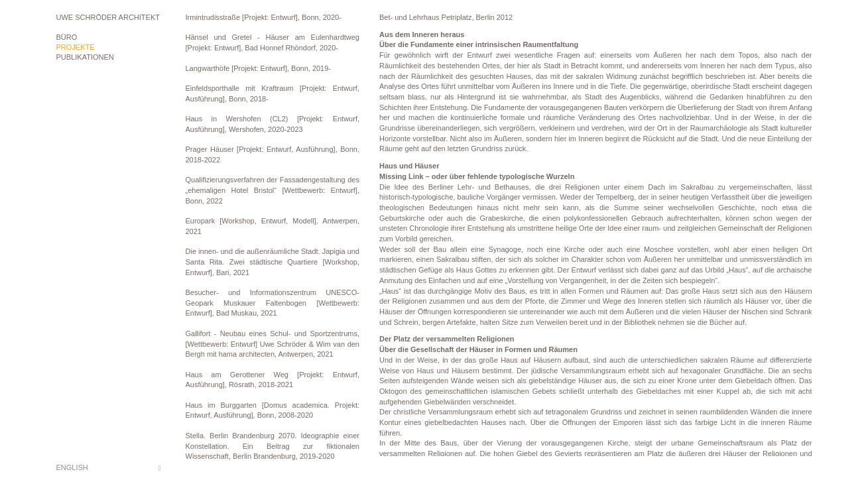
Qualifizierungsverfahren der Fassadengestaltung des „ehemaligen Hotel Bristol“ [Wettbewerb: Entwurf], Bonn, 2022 (273, 190)
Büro (67, 37)
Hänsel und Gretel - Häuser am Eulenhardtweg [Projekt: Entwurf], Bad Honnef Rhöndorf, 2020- (273, 42)
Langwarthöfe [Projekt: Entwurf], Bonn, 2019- (259, 68)
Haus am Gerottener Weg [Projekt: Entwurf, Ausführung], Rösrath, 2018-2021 (273, 380)
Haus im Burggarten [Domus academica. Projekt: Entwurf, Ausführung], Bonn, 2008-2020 (273, 410)
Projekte (76, 47)
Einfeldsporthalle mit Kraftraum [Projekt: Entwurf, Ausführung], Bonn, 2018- (273, 93)
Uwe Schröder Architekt (108, 17)
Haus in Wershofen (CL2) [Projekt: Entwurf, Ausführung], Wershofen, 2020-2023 (273, 124)
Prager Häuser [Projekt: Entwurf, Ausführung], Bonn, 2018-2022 (273, 154)
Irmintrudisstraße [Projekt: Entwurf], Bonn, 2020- (264, 17)
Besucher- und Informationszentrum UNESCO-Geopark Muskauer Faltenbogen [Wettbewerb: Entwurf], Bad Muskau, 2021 (273, 303)
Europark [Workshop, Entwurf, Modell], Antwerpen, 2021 (273, 226)
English (72, 467)
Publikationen (85, 57)
